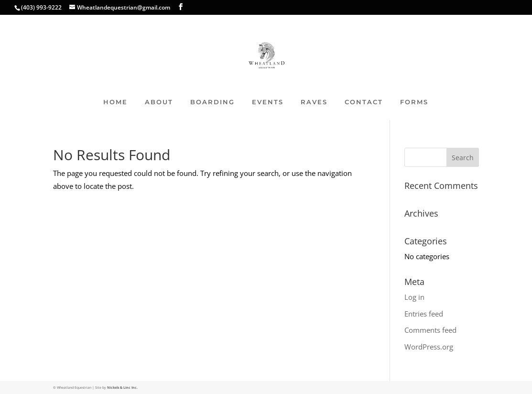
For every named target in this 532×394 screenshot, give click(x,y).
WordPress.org (429, 347)
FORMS (414, 102)
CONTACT (364, 102)
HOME (115, 102)
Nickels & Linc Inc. (122, 388)
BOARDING (212, 102)
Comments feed (430, 330)
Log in (414, 297)
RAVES (314, 102)
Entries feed (424, 314)
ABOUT (159, 102)
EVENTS (268, 102)
